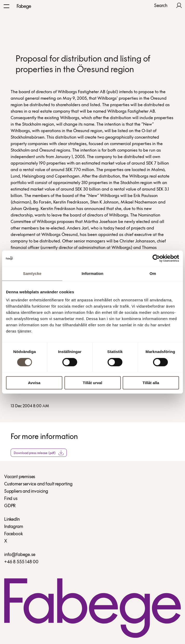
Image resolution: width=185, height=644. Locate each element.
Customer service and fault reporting (38, 484)
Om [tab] (153, 273)
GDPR (10, 506)
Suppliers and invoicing (26, 492)
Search (161, 6)
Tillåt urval (93, 383)
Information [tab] (92, 273)
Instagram (14, 527)
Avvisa (34, 383)
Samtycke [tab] (32, 273)
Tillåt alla (151, 383)
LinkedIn (12, 520)
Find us (11, 499)
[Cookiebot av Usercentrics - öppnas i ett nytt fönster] (156, 258)
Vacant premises (20, 477)
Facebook (14, 534)
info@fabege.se (20, 555)
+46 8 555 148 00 (21, 562)
